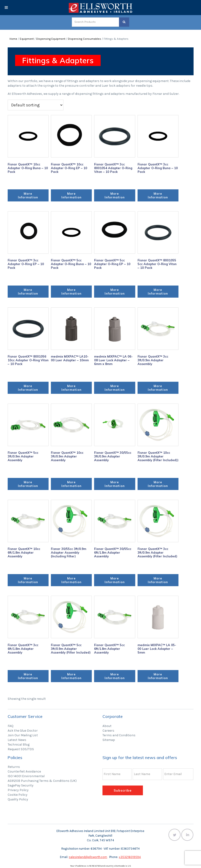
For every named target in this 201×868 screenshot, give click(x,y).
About (107, 726)
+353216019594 (130, 857)
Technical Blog (19, 745)
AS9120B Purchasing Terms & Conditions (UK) (42, 781)
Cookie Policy (18, 795)
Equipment (27, 39)
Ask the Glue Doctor (23, 731)
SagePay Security (21, 785)
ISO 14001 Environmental (26, 776)
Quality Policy (18, 799)
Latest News (17, 740)
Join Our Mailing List (23, 735)
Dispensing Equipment (51, 39)
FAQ (11, 726)
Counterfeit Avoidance (24, 771)
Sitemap (109, 740)
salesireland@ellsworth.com (88, 857)
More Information (28, 195)
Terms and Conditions (119, 735)
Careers (108, 731)
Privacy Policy (18, 790)
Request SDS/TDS (21, 749)
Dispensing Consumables (84, 39)
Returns (14, 767)
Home (13, 39)
